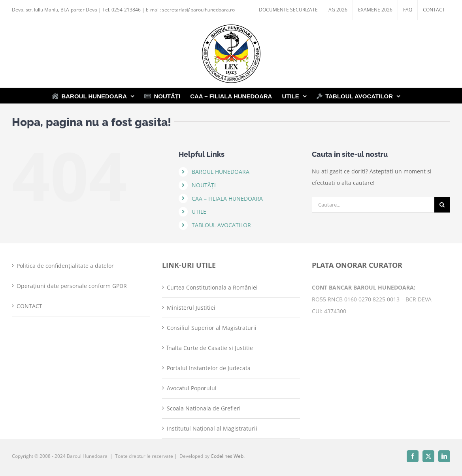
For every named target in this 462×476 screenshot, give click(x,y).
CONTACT (29, 306)
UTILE (199, 212)
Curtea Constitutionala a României (212, 287)
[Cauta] (442, 205)
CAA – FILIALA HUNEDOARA (227, 198)
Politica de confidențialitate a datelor (65, 266)
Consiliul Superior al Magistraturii (212, 328)
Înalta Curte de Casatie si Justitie (210, 348)
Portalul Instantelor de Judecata (209, 368)
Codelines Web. (228, 456)
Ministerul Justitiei (191, 308)
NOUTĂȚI (204, 185)
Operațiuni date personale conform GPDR (72, 286)
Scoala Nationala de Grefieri (204, 408)
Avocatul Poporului (192, 388)
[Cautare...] (373, 205)
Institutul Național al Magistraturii (212, 428)
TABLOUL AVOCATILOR (221, 225)
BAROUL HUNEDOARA (221, 172)
